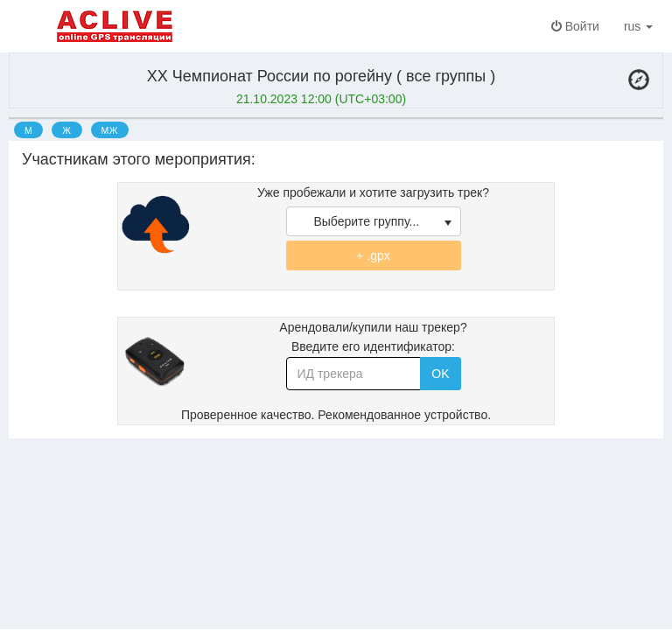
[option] (28, 129)
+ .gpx (373, 255)
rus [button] (642, 26)
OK (440, 374)
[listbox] (374, 221)
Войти (575, 26)
